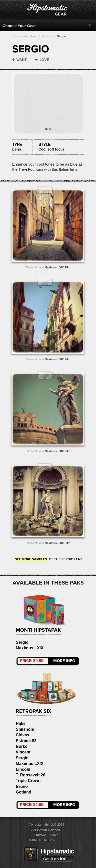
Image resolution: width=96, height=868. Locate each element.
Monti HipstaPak (38, 630)
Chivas (23, 735)
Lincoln (23, 769)
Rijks (21, 723)
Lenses (47, 36)
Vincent (23, 752)
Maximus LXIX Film (58, 267)
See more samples (31, 559)
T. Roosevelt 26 (31, 775)
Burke (22, 746)
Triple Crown (28, 781)
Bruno (22, 786)
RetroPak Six (34, 711)
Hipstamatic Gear (25, 36)
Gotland (24, 792)
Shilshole (25, 729)
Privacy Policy (46, 835)
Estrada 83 (26, 741)
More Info (48, 661)
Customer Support (46, 830)
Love (44, 60)
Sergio (62, 36)
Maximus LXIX (30, 648)
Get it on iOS (57, 859)
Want (22, 60)
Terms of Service (42, 840)
